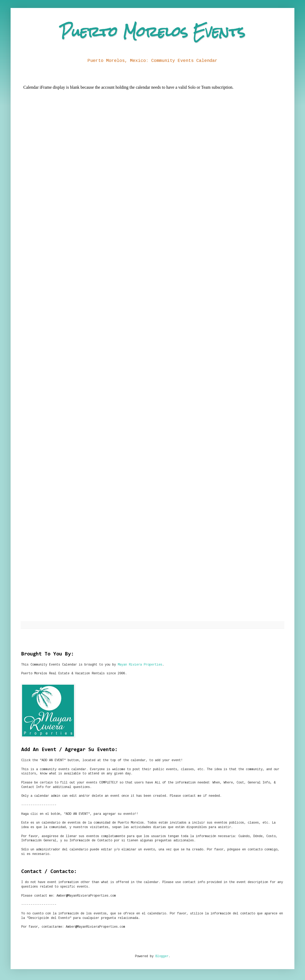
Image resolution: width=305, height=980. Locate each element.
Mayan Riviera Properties (140, 665)
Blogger (162, 956)
